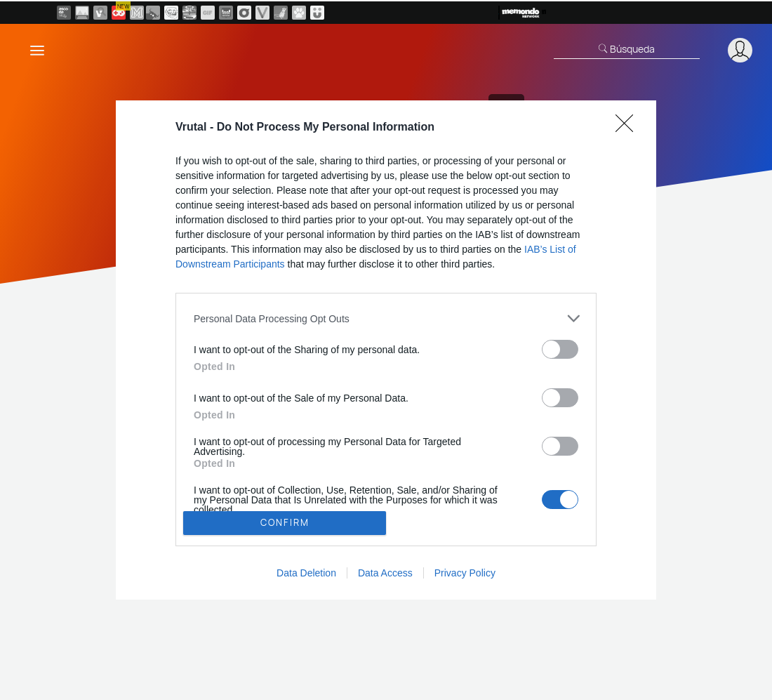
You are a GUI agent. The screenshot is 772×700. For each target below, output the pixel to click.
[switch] (560, 349)
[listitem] (386, 318)
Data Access (385, 573)
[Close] (629, 128)
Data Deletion (306, 573)
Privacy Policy (465, 573)
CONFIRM (285, 522)
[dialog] (386, 350)
